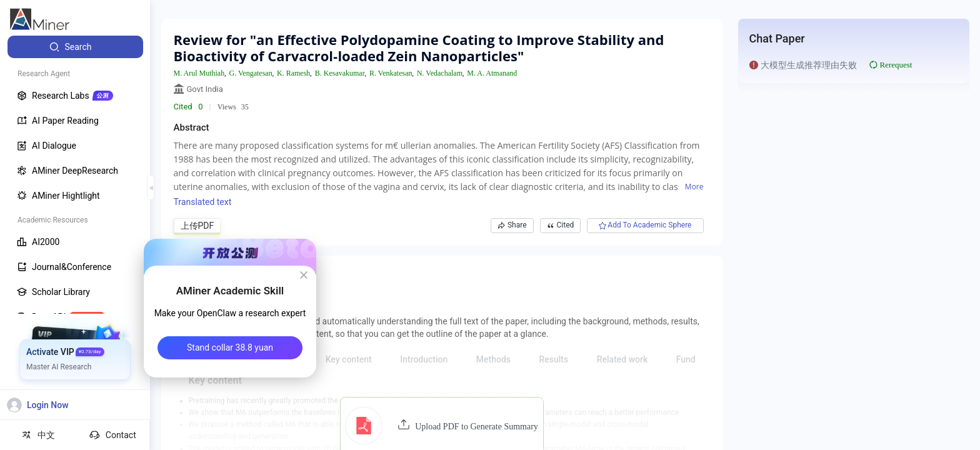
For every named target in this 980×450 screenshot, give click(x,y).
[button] (442, 426)
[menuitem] (75, 47)
